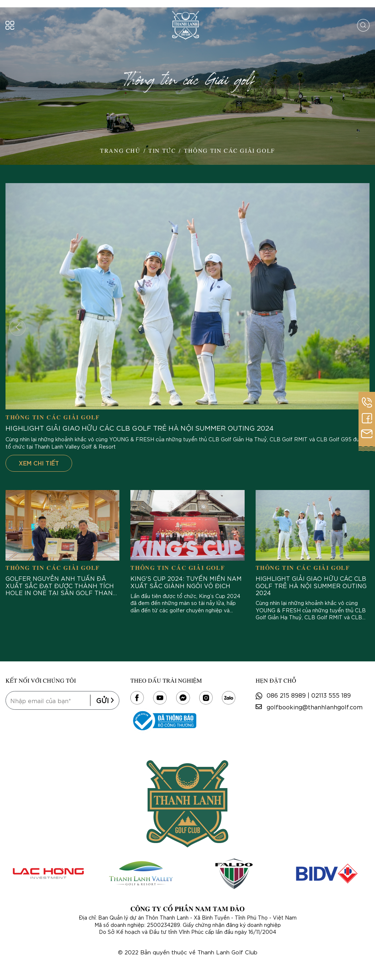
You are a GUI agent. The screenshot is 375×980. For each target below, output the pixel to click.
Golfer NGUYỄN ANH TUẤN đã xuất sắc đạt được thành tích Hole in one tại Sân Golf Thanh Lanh (62, 585)
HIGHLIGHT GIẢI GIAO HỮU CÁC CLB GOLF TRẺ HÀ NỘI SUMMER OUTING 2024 (140, 428)
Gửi (105, 700)
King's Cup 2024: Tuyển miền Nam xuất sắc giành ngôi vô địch (186, 582)
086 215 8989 (286, 695)
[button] (17, 328)
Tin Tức (162, 150)
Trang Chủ (120, 150)
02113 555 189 (331, 695)
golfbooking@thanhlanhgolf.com (315, 707)
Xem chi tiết (39, 463)
